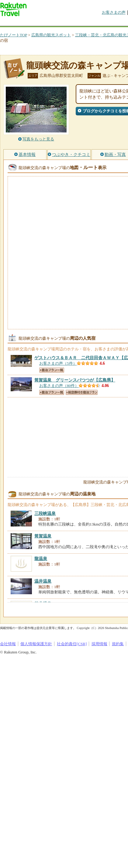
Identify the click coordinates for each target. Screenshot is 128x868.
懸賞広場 (71, 23)
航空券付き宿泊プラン (82, 392)
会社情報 (8, 644)
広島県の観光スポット (51, 35)
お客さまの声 (114, 12)
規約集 (118, 644)
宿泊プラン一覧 (52, 370)
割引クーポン (96, 23)
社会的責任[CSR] (72, 644)
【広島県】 (75, 380)
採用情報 (99, 644)
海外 (46, 23)
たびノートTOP (14, 35)
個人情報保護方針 (36, 644)
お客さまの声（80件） (59, 386)
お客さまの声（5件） (58, 363)
